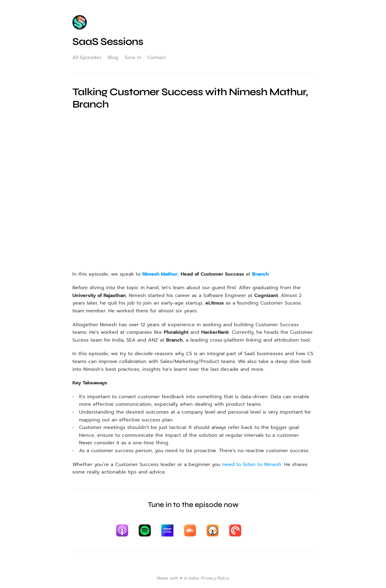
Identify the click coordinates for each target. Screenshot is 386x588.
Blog (113, 58)
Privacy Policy (215, 578)
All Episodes (87, 58)
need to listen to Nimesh (252, 464)
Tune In (133, 58)
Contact (157, 58)
